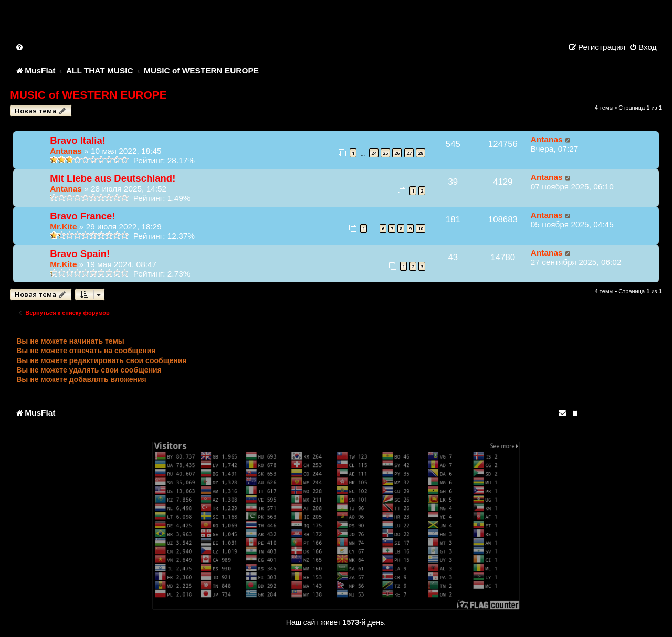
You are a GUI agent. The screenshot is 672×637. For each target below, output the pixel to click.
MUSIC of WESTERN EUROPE (88, 95)
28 (421, 153)
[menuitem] (20, 47)
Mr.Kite (63, 226)
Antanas (66, 151)
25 (385, 153)
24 (374, 153)
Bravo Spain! (80, 254)
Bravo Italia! (78, 140)
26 (397, 153)
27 (409, 153)
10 (421, 229)
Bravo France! (82, 216)
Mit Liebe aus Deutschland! (113, 178)
